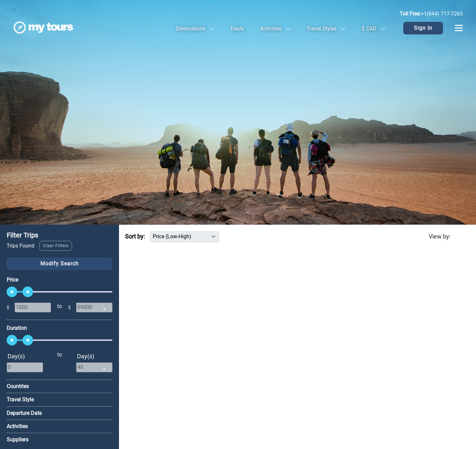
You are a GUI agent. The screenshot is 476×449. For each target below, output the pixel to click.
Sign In (423, 28)
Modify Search (59, 264)
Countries (18, 386)
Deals (237, 29)
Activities (275, 29)
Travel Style (20, 400)
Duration (17, 328)
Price (12, 280)
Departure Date (24, 413)
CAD (373, 29)
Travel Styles (326, 29)
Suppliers (18, 440)
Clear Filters (56, 246)
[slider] (12, 292)
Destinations (195, 29)
